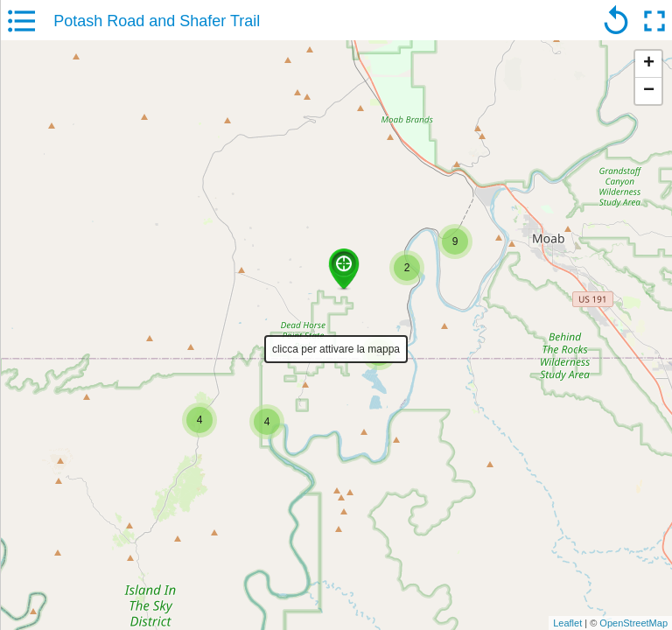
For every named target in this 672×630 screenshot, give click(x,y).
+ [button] (649, 64)
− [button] (649, 91)
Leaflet (567, 623)
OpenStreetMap (633, 623)
